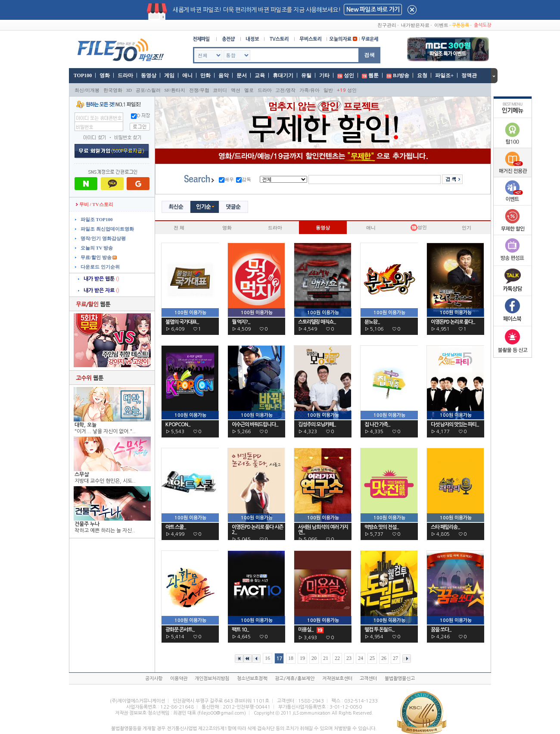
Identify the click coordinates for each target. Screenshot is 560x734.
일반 (328, 90)
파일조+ (444, 75)
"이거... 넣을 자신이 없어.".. (105, 431)
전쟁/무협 (199, 90)
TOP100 (82, 75)
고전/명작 (285, 90)
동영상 (149, 75)
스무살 (82, 475)
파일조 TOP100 (96, 219)
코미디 (220, 90)
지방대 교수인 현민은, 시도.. (105, 481)
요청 (422, 75)
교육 (260, 75)
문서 (242, 75)
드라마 (125, 75)
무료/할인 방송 (95, 257)
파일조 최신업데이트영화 (107, 229)
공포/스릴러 (148, 90)
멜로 (249, 90)
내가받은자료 (415, 25)
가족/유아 (310, 90)
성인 (349, 75)
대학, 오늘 (86, 425)
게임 (169, 75)
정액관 (469, 75)
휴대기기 (283, 75)
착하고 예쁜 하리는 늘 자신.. (105, 531)
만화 (205, 75)
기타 (324, 75)
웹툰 (373, 75)
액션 (236, 90)
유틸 (306, 75)
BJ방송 (401, 75)
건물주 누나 (87, 524)
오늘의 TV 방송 (96, 248)
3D (129, 90)
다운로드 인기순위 (100, 267)
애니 (187, 75)
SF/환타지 (175, 90)
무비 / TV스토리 (95, 204)
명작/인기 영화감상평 (103, 238)
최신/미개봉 (87, 90)
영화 (105, 75)
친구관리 (387, 25)
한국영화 (113, 90)
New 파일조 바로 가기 (373, 9)
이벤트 (441, 25)
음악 (224, 75)
